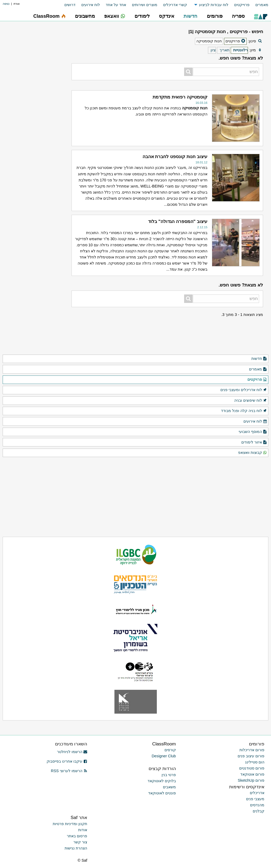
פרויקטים (257, 380)
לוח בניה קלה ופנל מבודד (244, 411)
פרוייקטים (242, 5)
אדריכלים (257, 793)
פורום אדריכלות (252, 750)
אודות (83, 830)
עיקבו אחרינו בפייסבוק (67, 761)
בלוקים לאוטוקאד (162, 781)
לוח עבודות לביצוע (214, 5)
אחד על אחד (116, 5)
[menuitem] (259, 5)
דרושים (70, 5)
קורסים (170, 750)
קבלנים (259, 811)
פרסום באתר (77, 836)
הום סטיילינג (255, 762)
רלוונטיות (240, 50)
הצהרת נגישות (76, 848)
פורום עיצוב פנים (251, 756)
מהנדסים (257, 805)
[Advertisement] (33, 271)
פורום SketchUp (251, 780)
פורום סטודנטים (252, 768)
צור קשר (80, 842)
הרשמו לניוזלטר (72, 752)
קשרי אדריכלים (175, 5)
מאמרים (262, 5)
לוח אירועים (91, 5)
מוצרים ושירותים (145, 5)
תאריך (225, 50)
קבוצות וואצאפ (253, 453)
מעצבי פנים (255, 799)
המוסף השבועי (253, 432)
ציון (213, 50)
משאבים (169, 787)
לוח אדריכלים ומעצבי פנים (244, 390)
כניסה (6, 4)
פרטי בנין (169, 775)
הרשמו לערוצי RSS (69, 771)
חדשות (259, 359)
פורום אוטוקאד (252, 774)
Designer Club (164, 756)
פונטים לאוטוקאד (162, 793)
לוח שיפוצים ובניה (251, 401)
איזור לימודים (254, 442)
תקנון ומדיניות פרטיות (70, 824)
